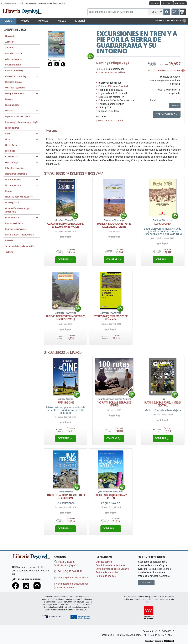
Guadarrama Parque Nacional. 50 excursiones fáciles (66, 225)
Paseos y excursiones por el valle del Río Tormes (114, 225)
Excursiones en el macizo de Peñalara (111, 318)
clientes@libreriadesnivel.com (72, 577)
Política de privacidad (107, 572)
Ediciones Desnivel (118, 86)
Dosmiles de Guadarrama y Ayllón (111, 497)
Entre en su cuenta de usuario (171, 20)
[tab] (53, 131)
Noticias (167, 3)
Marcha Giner (163, 224)
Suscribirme (146, 583)
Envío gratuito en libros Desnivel (52, 3)
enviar (175, 106)
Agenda (155, 3)
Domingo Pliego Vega (113, 63)
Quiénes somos (9, 3)
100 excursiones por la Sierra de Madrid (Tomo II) (66, 318)
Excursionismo (106, 121)
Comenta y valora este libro (110, 72)
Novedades (11, 36)
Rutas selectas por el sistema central (163, 404)
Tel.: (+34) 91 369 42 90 (68, 571)
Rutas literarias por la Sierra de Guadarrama (66, 497)
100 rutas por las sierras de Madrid (114, 404)
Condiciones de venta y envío (111, 565)
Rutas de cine (66, 402)
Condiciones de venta (27, 3)
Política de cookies (106, 576)
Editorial (180, 3)
